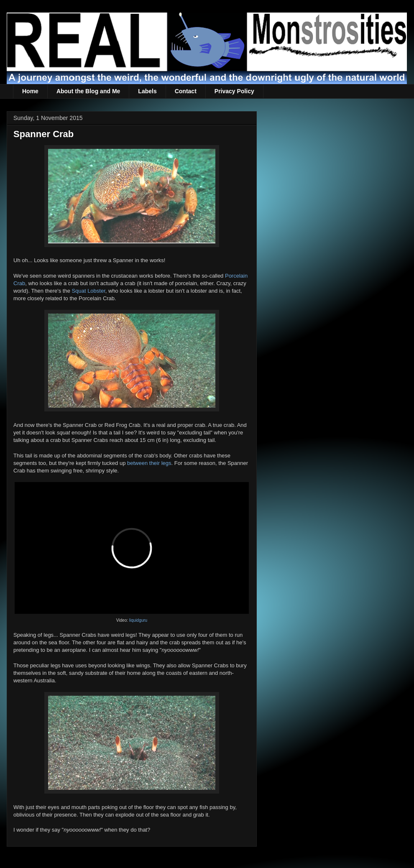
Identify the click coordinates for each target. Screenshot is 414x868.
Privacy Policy (234, 91)
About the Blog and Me (88, 91)
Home (30, 91)
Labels (147, 91)
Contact (186, 91)
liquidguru (138, 620)
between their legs (149, 463)
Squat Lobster (89, 291)
